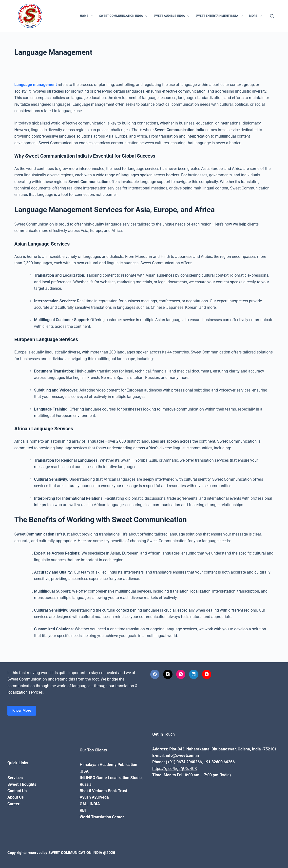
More (256, 16)
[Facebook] (155, 674)
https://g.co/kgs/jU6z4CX (175, 769)
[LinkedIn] (194, 674)
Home (87, 16)
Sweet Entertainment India (220, 16)
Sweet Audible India (172, 16)
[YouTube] (207, 674)
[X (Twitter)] (168, 674)
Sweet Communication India (124, 16)
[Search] (272, 16)
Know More (22, 710)
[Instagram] (181, 674)
